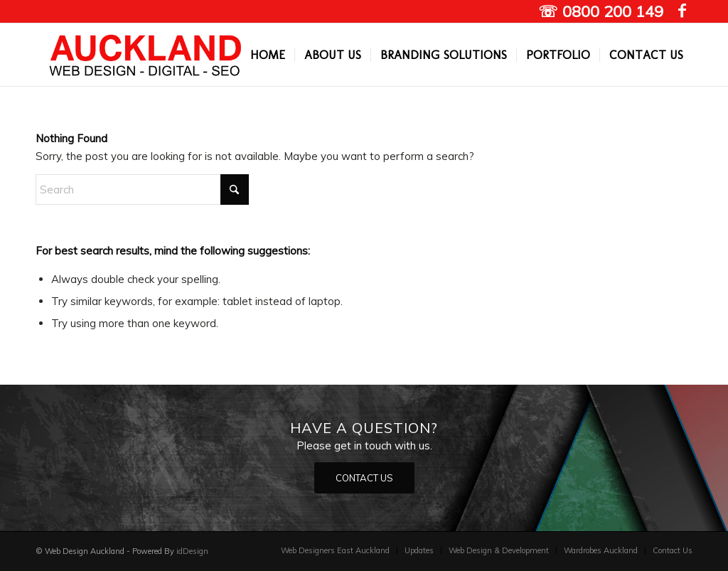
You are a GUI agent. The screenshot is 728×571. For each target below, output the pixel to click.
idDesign (192, 551)
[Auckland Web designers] (146, 55)
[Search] (142, 190)
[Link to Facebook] (682, 11)
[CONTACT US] (364, 478)
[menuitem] (268, 55)
